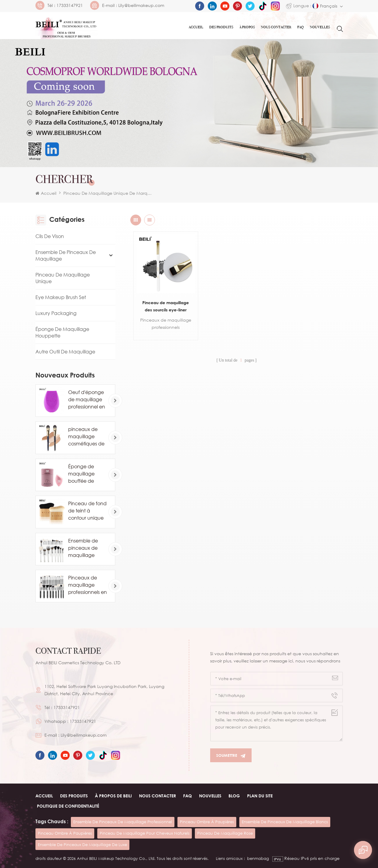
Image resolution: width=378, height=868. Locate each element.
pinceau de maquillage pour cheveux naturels (145, 833)
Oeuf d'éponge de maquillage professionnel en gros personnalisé (87, 400)
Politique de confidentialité (68, 806)
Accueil (196, 27)
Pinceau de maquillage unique (63, 278)
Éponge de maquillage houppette (62, 332)
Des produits (221, 27)
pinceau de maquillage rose (225, 833)
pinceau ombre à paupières (207, 822)
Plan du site (260, 796)
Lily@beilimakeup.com (141, 5)
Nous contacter (276, 27)
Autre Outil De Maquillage (65, 352)
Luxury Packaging (56, 313)
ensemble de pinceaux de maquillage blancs (285, 822)
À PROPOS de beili (113, 796)
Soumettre (231, 755)
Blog (234, 796)
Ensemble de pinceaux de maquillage (66, 255)
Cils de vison (50, 236)
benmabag (258, 858)
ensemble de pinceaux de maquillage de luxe (82, 845)
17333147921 (70, 5)
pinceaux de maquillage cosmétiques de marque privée (86, 437)
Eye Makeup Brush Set (61, 297)
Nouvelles (320, 27)
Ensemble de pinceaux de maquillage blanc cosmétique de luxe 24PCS (85, 548)
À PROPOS (247, 27)
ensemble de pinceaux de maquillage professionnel (123, 822)
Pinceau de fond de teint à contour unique (87, 511)
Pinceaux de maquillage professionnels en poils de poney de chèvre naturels (88, 585)
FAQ (301, 27)
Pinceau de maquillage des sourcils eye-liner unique (166, 307)
